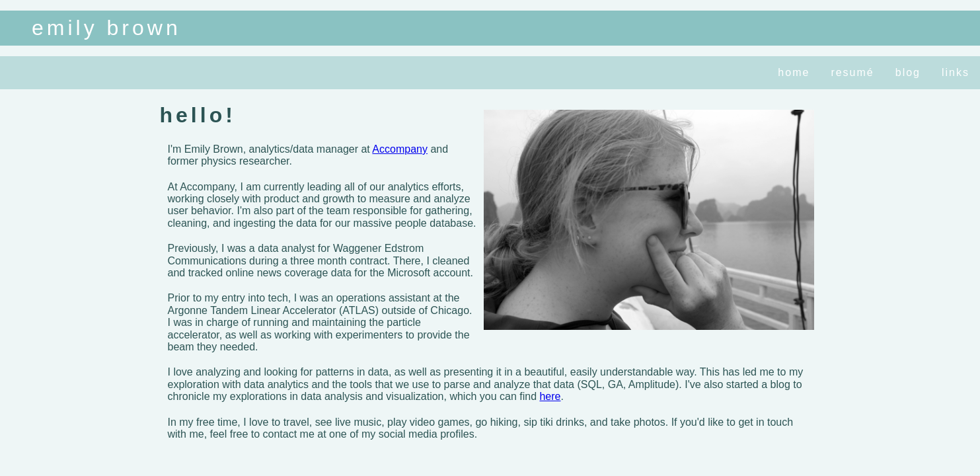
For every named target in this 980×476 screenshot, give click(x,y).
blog (908, 72)
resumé (852, 72)
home (794, 72)
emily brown (106, 28)
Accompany (400, 149)
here (550, 396)
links (956, 72)
